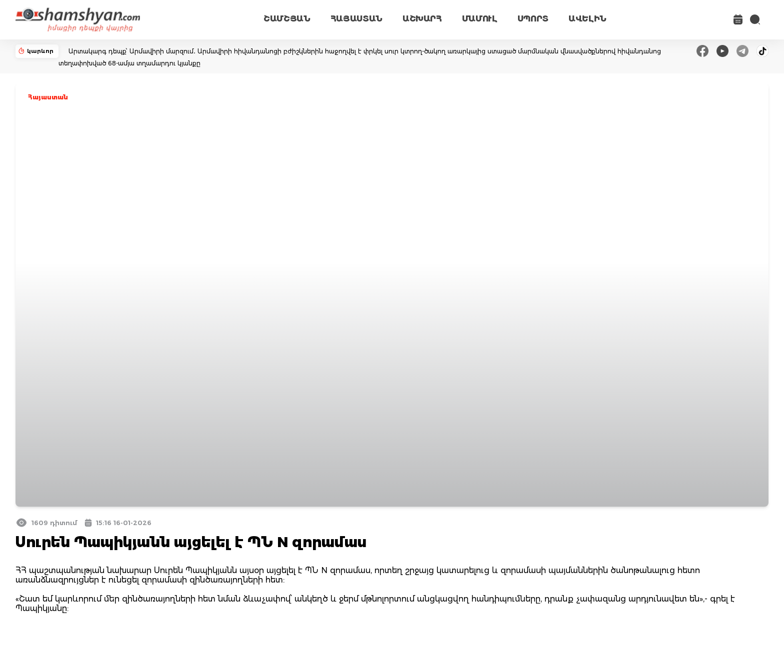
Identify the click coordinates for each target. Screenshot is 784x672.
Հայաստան (48, 97)
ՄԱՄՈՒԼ (480, 19)
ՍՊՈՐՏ (533, 19)
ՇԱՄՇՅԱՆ (287, 19)
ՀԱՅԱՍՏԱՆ (356, 19)
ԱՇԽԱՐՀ (422, 19)
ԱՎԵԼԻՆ (587, 19)
